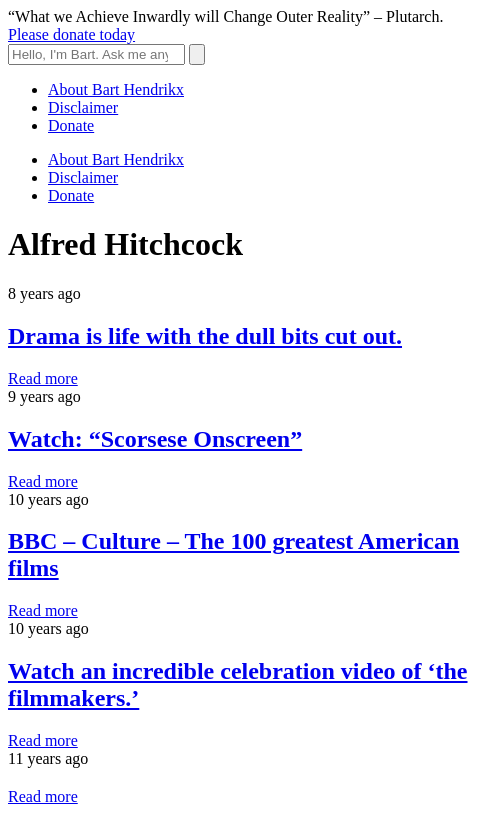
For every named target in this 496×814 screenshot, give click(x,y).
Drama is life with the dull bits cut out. (205, 336)
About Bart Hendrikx (116, 89)
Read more (43, 378)
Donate (71, 125)
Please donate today (71, 34)
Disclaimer (83, 107)
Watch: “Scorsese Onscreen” (155, 439)
